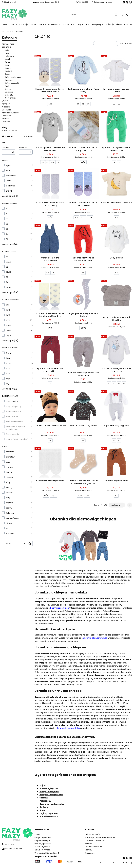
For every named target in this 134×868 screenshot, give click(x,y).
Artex (8, 171)
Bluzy (7, 65)
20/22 (9, 325)
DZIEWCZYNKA (8, 44)
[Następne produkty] (117, 505)
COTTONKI (11, 186)
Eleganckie (7, 110)
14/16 (8, 310)
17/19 (8, 320)
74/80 (9, 287)
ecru (8, 462)
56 (7, 219)
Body (7, 50)
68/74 (9, 384)
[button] (116, 15)
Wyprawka (6, 116)
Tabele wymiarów (93, 834)
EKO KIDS (10, 191)
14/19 (8, 315)
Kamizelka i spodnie (15, 422)
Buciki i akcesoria (49, 816)
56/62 (9, 262)
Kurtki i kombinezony (13, 77)
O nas (37, 834)
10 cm (9, 358)
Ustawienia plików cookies (46, 853)
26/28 (9, 336)
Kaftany (8, 62)
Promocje (6, 122)
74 (7, 234)
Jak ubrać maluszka (94, 847)
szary (8, 528)
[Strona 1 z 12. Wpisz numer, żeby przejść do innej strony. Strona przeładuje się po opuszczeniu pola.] (102, 505)
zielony (9, 487)
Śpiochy (8, 59)
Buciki (7, 86)
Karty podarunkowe (10, 113)
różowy (9, 523)
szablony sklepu (107, 863)
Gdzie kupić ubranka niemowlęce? (100, 837)
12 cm (9, 368)
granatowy (11, 457)
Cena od (6, 148)
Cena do (23, 148)
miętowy (10, 467)
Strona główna (8, 31)
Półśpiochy (9, 56)
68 (7, 229)
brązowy (10, 503)
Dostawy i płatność (43, 844)
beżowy (9, 493)
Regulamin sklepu (42, 841)
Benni (8, 181)
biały (8, 498)
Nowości (6, 119)
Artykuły (89, 850)
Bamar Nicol (11, 176)
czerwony (10, 452)
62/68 (9, 272)
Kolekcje (89, 844)
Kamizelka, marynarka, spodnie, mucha (16, 428)
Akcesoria (9, 92)
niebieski (10, 477)
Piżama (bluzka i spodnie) (17, 439)
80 (7, 239)
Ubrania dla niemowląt (67, 728)
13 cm (9, 374)
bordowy (10, 472)
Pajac (7, 53)
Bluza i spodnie (12, 434)
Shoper (128, 863)
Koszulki (8, 89)
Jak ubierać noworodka (95, 841)
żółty (8, 482)
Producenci (90, 853)
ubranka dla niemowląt (95, 638)
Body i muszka (12, 417)
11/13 (8, 305)
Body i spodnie (12, 401)
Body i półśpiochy (14, 406)
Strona (97, 505)
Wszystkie (6, 101)
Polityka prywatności (43, 837)
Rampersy (9, 80)
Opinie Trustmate (42, 850)
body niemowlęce (59, 608)
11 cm (8, 363)
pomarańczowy (13, 518)
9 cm (8, 353)
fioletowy (10, 513)
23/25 (9, 331)
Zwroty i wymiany (42, 847)
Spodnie (8, 68)
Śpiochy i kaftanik (14, 411)
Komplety (9, 95)
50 (7, 209)
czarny (9, 508)
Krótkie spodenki (12, 83)
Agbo (8, 165)
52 (7, 214)
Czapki (7, 74)
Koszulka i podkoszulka (52, 804)
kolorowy (10, 533)
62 (7, 224)
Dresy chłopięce (12, 98)
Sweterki (8, 71)
